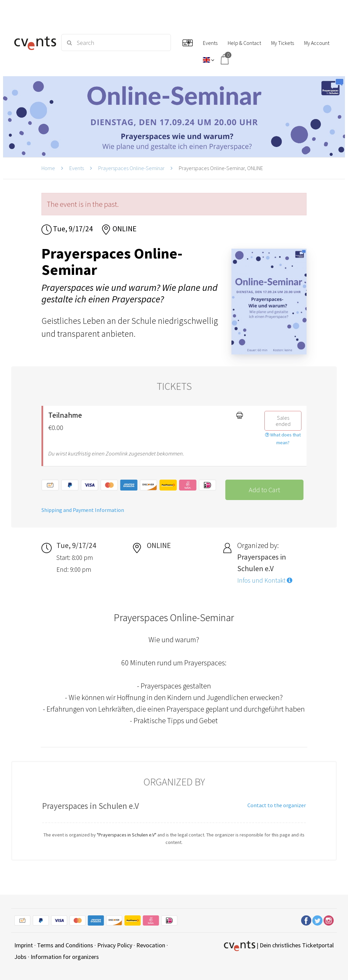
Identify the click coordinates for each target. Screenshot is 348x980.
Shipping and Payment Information (83, 510)
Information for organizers (65, 957)
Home (48, 168)
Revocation (151, 945)
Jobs (20, 957)
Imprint (24, 945)
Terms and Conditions (65, 945)
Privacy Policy (115, 945)
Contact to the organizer (277, 805)
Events (77, 168)
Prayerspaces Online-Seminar (131, 168)
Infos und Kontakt (265, 580)
